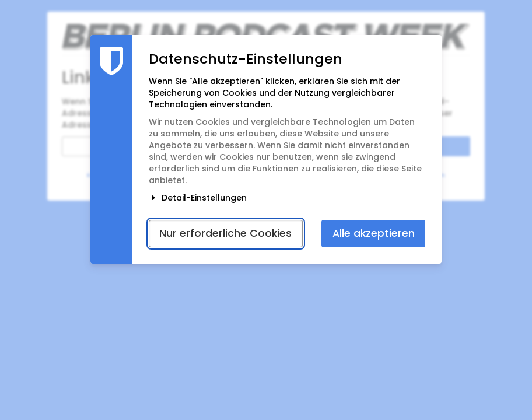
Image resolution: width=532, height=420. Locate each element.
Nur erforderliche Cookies (225, 233)
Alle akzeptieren (374, 233)
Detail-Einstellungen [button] (198, 198)
